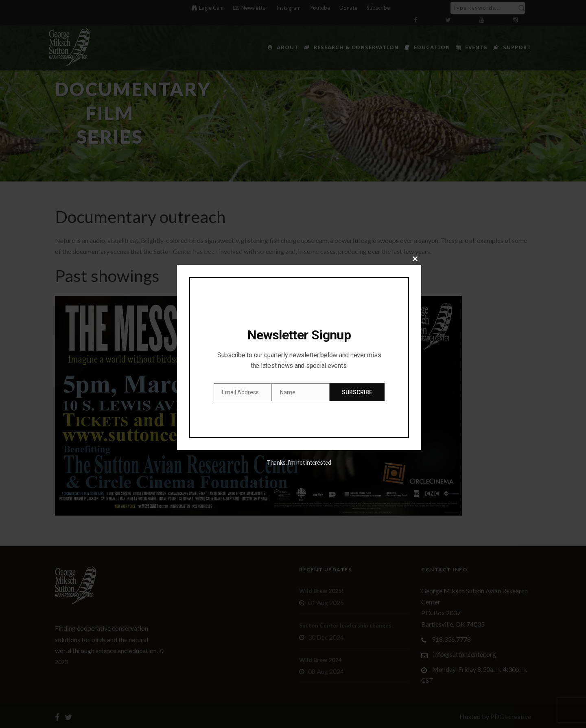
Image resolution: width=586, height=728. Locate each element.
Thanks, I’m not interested (299, 463)
